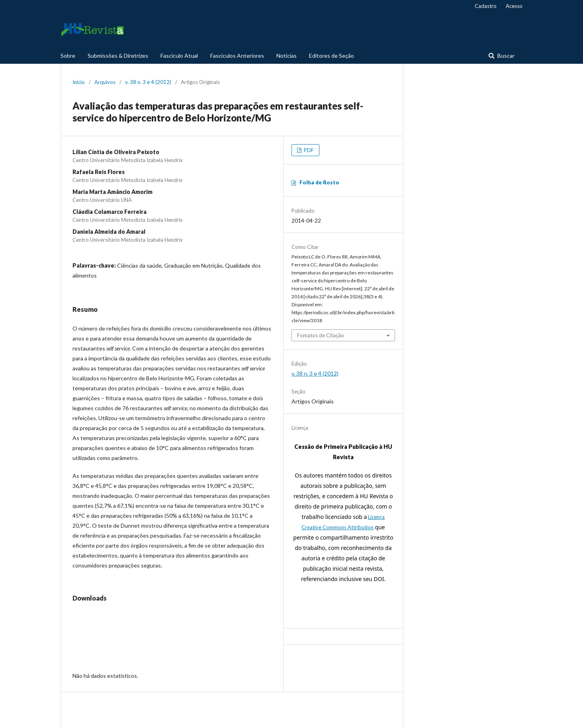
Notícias (287, 56)
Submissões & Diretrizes (118, 56)
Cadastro (486, 6)
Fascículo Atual (179, 56)
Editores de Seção (332, 56)
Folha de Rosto (319, 182)
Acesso (514, 6)
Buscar (505, 56)
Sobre (68, 56)
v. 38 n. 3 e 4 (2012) (148, 82)
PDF (308, 150)
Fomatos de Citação (321, 335)
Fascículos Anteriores (237, 56)
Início (79, 82)
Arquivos (105, 82)
